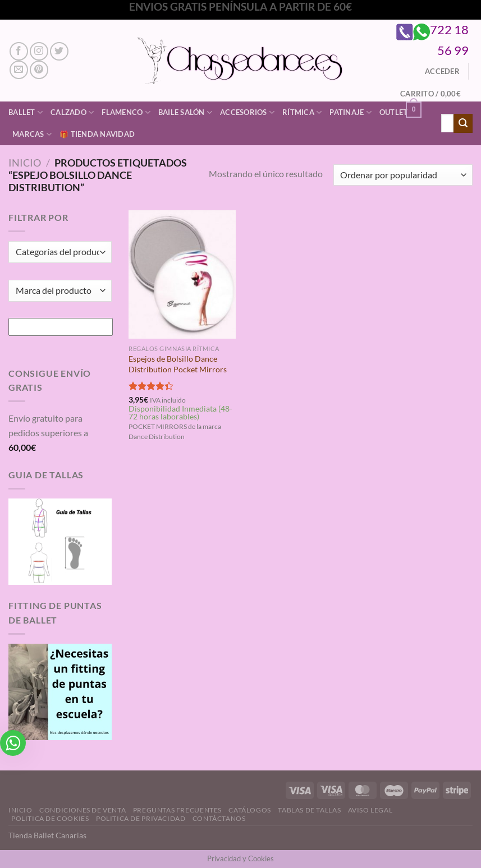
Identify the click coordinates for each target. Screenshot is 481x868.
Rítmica (302, 112)
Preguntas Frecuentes (177, 810)
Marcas (32, 134)
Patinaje (351, 112)
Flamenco (126, 112)
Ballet (26, 112)
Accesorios (247, 112)
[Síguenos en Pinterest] (39, 70)
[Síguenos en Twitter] (59, 51)
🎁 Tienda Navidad (97, 134)
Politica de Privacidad (141, 818)
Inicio (25, 163)
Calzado (72, 112)
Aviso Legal (370, 810)
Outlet (394, 112)
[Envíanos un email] (19, 70)
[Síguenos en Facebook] (19, 51)
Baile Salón (185, 112)
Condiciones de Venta (83, 810)
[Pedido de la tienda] (403, 175)
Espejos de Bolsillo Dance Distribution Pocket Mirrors (178, 364)
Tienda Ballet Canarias (47, 835)
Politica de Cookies (50, 818)
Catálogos (250, 810)
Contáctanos (219, 818)
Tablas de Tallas (309, 810)
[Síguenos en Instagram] (39, 51)
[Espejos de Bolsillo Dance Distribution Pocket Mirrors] (182, 274)
